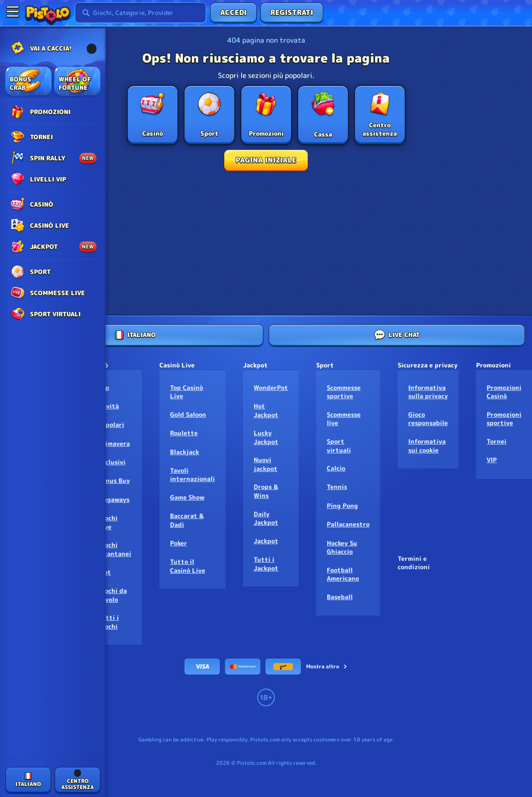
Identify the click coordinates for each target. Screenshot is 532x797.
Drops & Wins (266, 491)
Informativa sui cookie (427, 446)
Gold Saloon (188, 414)
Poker (179, 543)
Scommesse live (344, 419)
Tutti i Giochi (109, 622)
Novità (109, 406)
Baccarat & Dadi (187, 520)
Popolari (111, 424)
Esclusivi (112, 462)
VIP (492, 460)
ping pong (342, 506)
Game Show (187, 497)
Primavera (114, 443)
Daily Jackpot (266, 518)
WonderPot (271, 387)
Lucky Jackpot (266, 437)
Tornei (497, 441)
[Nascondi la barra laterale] (12, 11)
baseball (340, 597)
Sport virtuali (339, 446)
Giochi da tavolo (113, 595)
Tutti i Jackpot (266, 564)
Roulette (184, 433)
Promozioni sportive (504, 419)
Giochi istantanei (115, 549)
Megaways (114, 499)
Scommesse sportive (344, 392)
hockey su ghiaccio (342, 547)
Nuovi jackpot (266, 464)
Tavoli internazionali (192, 475)
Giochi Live (108, 522)
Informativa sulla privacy (428, 392)
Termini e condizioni (414, 563)
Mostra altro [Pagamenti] (327, 666)
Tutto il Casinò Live (188, 566)
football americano (343, 574)
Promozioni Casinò (504, 392)
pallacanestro (348, 524)
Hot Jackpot (266, 410)
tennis (337, 487)
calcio (336, 468)
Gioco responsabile (428, 419)
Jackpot (266, 541)
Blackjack (185, 452)
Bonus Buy (114, 480)
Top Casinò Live (187, 392)
